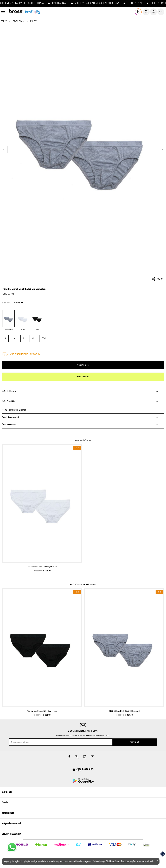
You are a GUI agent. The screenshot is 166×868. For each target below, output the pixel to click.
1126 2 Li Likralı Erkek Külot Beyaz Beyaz (42, 567)
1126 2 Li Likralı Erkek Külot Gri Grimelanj (124, 711)
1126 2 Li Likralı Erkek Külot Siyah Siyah (42, 711)
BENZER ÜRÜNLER (83, 441)
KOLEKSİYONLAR (33, 12)
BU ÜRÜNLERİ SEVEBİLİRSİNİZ (83, 585)
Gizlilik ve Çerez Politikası (117, 861)
